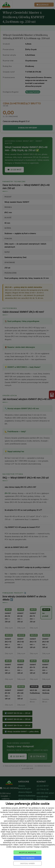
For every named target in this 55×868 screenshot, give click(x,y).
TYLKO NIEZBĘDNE (28, 861)
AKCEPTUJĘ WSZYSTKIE (28, 856)
